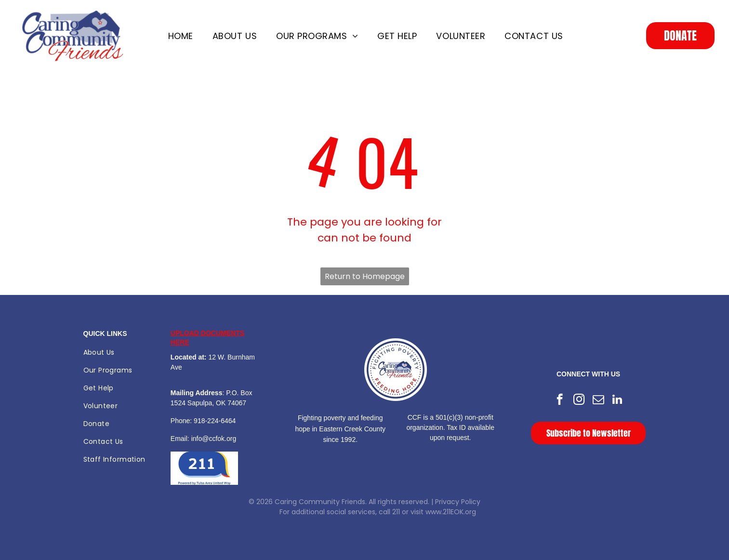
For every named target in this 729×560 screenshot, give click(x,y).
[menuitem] (181, 36)
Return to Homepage (365, 276)
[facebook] (560, 400)
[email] (598, 400)
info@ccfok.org (214, 439)
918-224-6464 (215, 421)
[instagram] (579, 400)
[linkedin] (617, 400)
